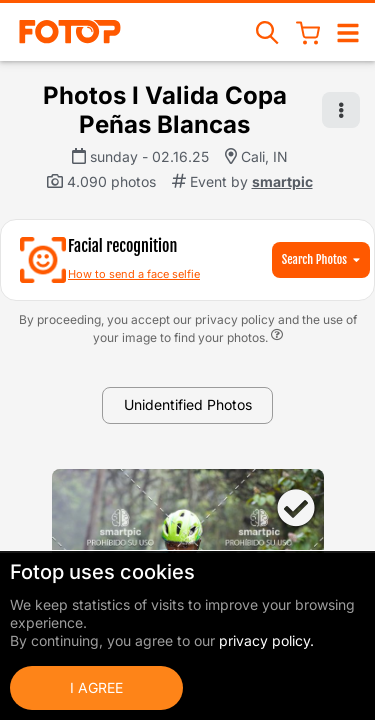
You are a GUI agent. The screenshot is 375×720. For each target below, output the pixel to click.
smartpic (282, 181)
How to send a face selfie (134, 274)
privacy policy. (266, 640)
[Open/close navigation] (348, 31)
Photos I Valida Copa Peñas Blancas (165, 110)
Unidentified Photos (188, 404)
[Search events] (268, 31)
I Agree (96, 687)
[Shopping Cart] (308, 32)
